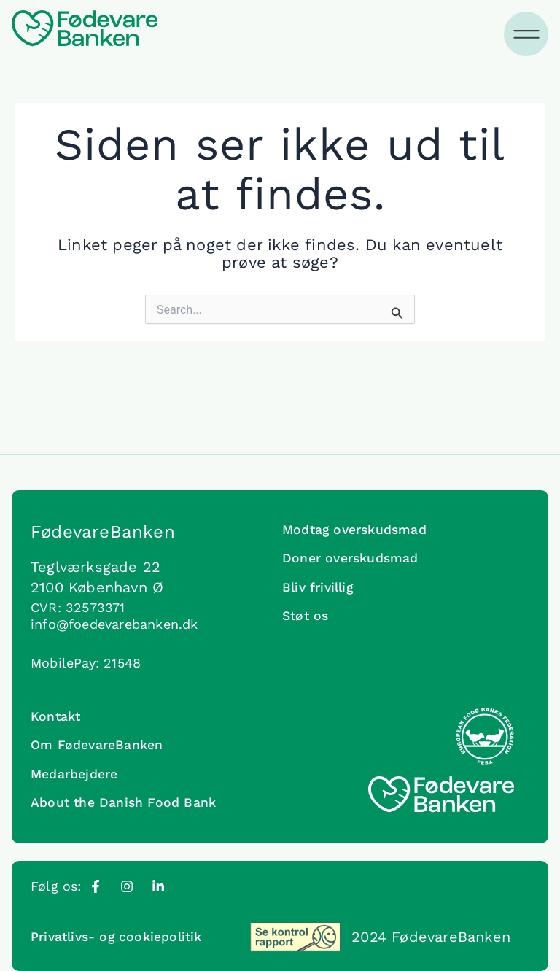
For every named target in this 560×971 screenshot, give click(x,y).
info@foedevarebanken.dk (114, 617)
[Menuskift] (527, 34)
